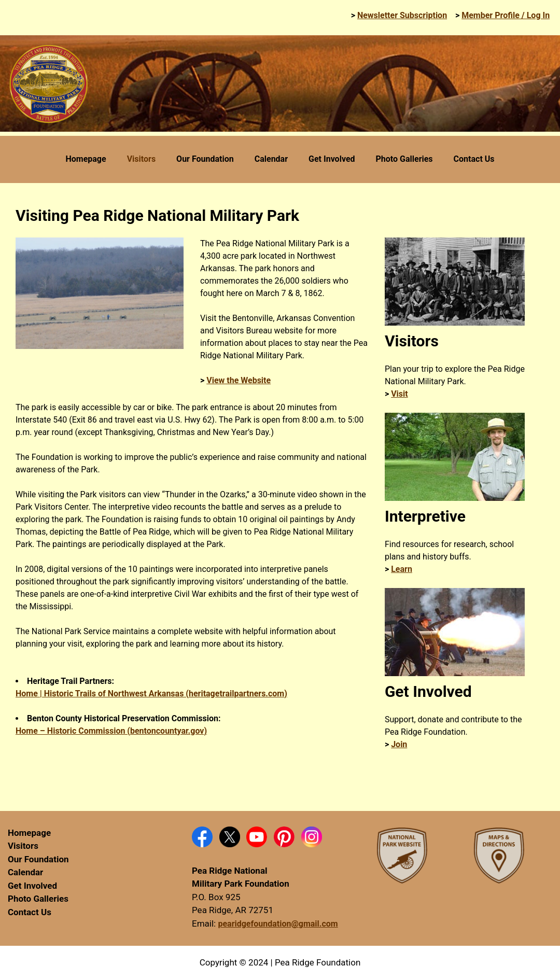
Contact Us (30, 912)
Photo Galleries (38, 899)
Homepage (29, 833)
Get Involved (32, 886)
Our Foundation (38, 859)
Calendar (25, 872)
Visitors (23, 846)
